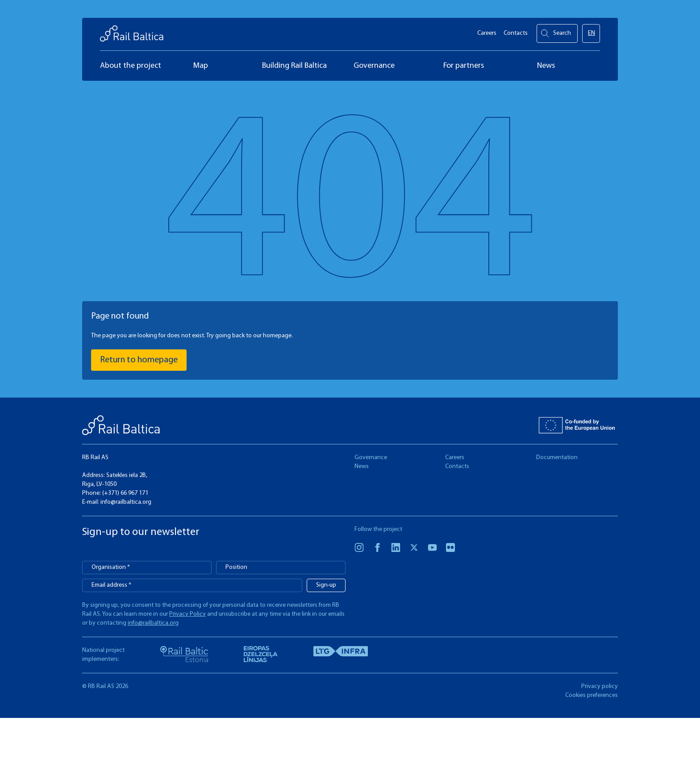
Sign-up (326, 585)
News (362, 466)
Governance (371, 458)
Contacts (516, 31)
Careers (487, 31)
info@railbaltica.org (126, 502)
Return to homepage (139, 360)
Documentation (557, 458)
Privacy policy (600, 686)
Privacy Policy (187, 614)
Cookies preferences (592, 695)
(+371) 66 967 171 (125, 493)
